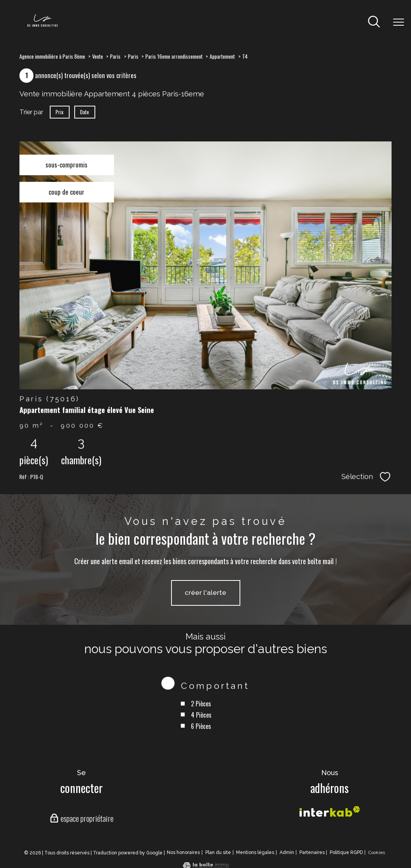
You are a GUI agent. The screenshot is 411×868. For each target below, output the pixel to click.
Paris (115, 56)
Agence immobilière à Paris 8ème (52, 56)
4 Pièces (201, 728)
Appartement (222, 56)
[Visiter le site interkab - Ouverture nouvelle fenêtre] (330, 811)
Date (85, 112)
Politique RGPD (346, 852)
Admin (287, 852)
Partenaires (312, 852)
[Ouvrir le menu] (399, 23)
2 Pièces (201, 717)
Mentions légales (255, 852)
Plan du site (218, 852)
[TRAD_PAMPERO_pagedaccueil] (42, 26)
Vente (98, 56)
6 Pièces (201, 739)
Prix (59, 112)
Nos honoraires (183, 852)
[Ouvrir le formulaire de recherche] (374, 22)
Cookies (377, 853)
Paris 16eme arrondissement (174, 56)
